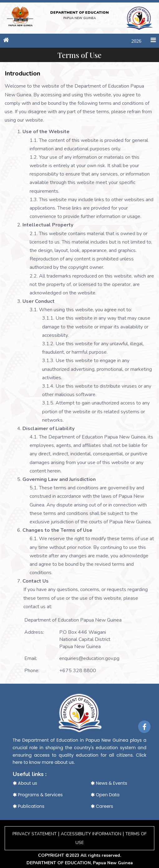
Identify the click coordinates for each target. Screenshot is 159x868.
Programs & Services (38, 795)
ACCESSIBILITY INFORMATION (91, 834)
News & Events (109, 783)
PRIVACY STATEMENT (35, 834)
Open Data (105, 795)
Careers (102, 806)
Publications (29, 806)
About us (25, 783)
